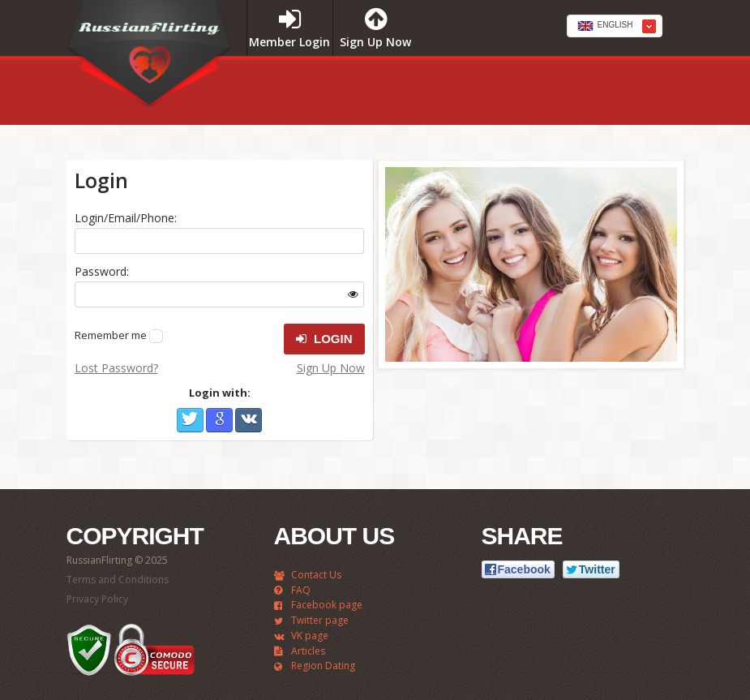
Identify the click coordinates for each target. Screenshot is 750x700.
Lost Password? (116, 368)
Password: (102, 271)
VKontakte (249, 420)
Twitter (190, 420)
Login (324, 339)
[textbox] (615, 27)
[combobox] (615, 26)
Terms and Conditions (118, 580)
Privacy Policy (97, 599)
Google (219, 420)
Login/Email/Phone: (126, 218)
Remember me (111, 335)
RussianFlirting (149, 59)
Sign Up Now (331, 368)
